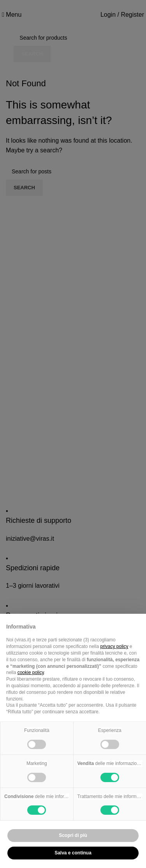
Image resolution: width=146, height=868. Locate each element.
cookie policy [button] (31, 672)
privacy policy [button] (114, 646)
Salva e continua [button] (73, 853)
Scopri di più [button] (73, 835)
